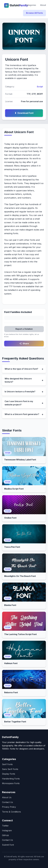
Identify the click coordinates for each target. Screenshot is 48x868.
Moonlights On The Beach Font (20, 576)
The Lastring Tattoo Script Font (20, 634)
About (43, 5)
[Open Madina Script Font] (24, 476)
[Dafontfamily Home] (3, 5)
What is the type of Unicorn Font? (21, 369)
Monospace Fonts (11, 783)
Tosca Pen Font (12, 547)
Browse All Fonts (34, 13)
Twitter (5, 826)
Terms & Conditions (11, 812)
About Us (7, 797)
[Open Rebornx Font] (24, 679)
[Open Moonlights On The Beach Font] (24, 563)
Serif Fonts (7, 764)
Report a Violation (24, 329)
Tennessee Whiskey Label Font (20, 460)
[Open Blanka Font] (24, 592)
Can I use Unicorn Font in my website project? (19, 403)
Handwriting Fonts (11, 779)
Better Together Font (15, 722)
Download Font (24, 113)
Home (9, 5)
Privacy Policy (9, 807)
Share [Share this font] (24, 343)
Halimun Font (11, 663)
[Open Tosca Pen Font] (24, 534)
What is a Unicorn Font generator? (22, 414)
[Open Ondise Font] (24, 505)
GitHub (5, 835)
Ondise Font (10, 518)
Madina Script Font (14, 489)
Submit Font (8, 845)
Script (40, 87)
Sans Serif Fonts (10, 769)
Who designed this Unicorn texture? (18, 380)
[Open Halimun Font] (24, 650)
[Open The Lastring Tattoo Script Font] (24, 621)
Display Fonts (9, 774)
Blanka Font (10, 605)
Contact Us (7, 802)
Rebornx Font (11, 692)
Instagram (7, 830)
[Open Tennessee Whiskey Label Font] (24, 447)
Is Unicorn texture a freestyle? (20, 392)
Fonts (19, 5)
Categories (31, 5)
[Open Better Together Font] (24, 709)
